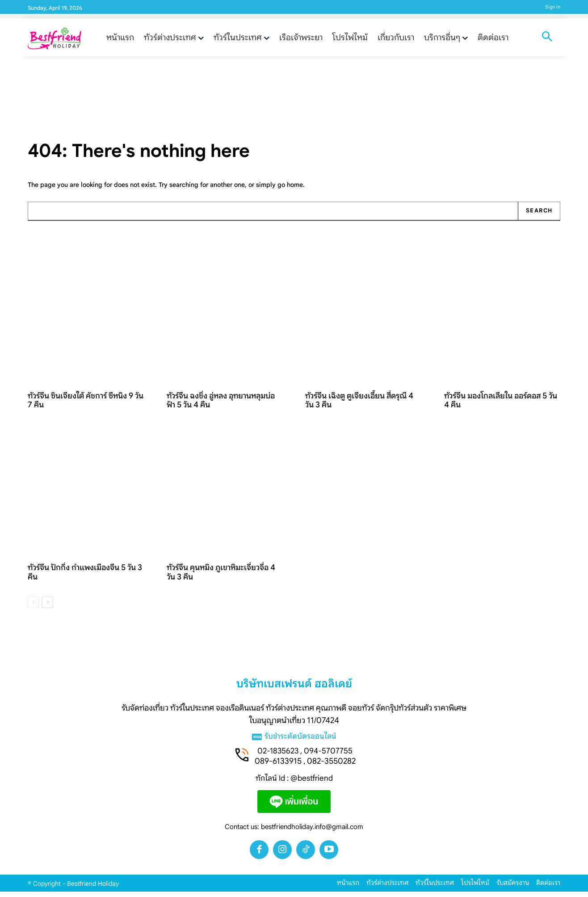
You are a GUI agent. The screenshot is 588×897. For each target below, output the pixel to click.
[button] (547, 38)
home (295, 190)
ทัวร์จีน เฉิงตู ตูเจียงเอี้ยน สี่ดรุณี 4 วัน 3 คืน (360, 405)
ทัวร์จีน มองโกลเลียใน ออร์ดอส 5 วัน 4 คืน (501, 405)
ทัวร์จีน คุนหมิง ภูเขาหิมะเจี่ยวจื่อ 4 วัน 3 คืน (221, 578)
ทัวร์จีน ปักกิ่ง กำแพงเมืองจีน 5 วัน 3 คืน (85, 578)
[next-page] (48, 608)
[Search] (538, 216)
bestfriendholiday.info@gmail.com (312, 832)
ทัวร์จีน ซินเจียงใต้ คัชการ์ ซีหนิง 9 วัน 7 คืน (86, 405)
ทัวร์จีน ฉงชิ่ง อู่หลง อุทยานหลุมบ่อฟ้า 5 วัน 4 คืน (221, 405)
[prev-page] (33, 608)
